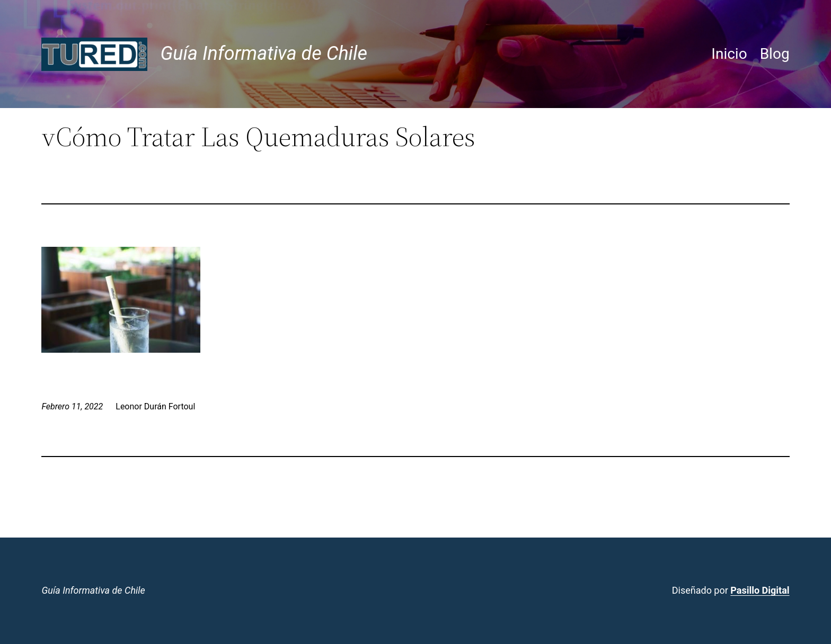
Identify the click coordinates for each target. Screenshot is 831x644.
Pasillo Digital (760, 590)
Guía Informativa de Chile (264, 53)
